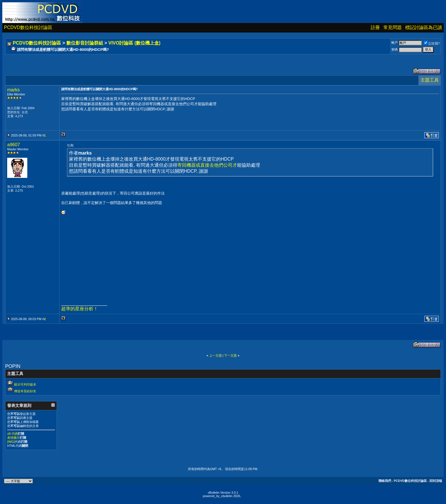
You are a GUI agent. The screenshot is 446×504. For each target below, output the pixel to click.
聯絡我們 (385, 481)
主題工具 (430, 80)
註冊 (375, 27)
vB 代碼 (13, 434)
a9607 (14, 145)
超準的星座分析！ (80, 309)
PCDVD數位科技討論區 (28, 27)
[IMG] (11, 442)
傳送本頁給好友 (25, 391)
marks (14, 90)
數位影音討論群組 (85, 43)
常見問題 (393, 27)
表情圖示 (14, 438)
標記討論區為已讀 (424, 27)
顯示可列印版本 (25, 384)
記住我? (432, 43)
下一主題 (230, 355)
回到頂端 (436, 481)
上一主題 (216, 355)
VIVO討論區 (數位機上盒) (134, 43)
